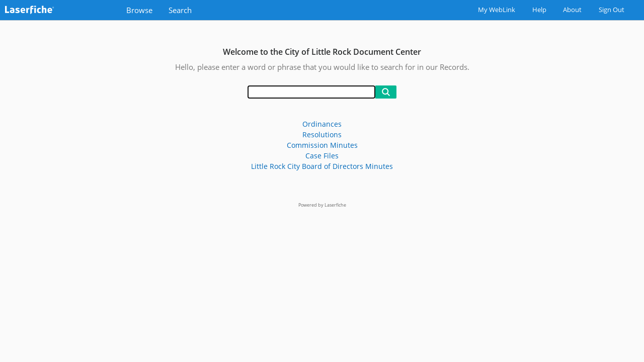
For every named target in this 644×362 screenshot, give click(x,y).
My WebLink (497, 10)
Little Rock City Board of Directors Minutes (322, 166)
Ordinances (322, 124)
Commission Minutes (322, 145)
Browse (139, 10)
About (572, 10)
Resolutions (322, 134)
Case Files (322, 156)
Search (180, 10)
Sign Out (612, 10)
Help (539, 10)
